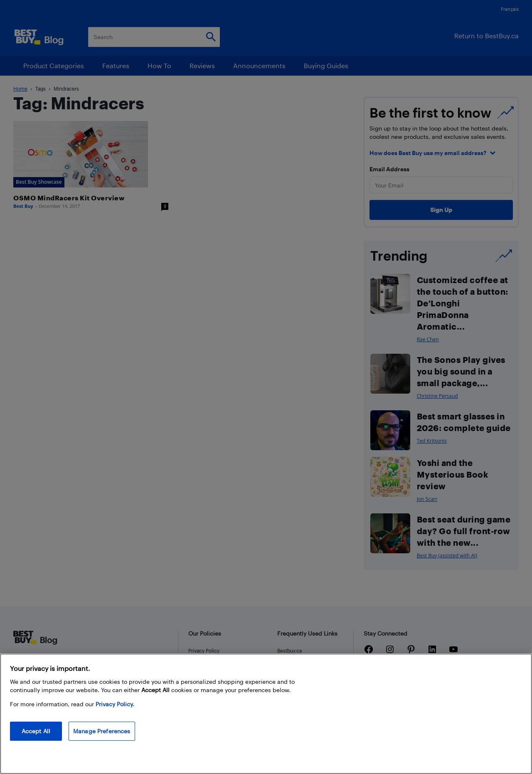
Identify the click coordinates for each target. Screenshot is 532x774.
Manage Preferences (102, 731)
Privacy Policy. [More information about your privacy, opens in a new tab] (115, 704)
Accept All (36, 731)
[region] (266, 714)
